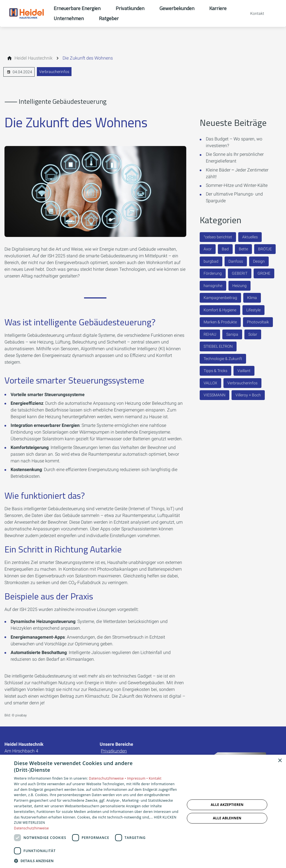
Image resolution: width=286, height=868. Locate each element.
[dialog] (143, 811)
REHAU (210, 334)
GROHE (264, 273)
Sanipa (232, 334)
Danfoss (236, 261)
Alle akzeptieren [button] (227, 805)
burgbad (211, 261)
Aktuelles (250, 237)
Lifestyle (253, 310)
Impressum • (138, 778)
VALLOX (210, 383)
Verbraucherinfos (54, 72)
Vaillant (244, 371)
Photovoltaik (258, 322)
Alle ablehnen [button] (227, 818)
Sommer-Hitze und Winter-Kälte (237, 185)
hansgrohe (213, 286)
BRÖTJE (265, 249)
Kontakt (155, 778)
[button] (97, 861)
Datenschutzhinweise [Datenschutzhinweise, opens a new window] (31, 828)
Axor (208, 249)
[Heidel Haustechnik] (34, 58)
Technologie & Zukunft (223, 359)
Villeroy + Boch (248, 395)
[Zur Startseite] (27, 13)
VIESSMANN (214, 395)
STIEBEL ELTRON (218, 346)
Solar (253, 334)
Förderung (213, 273)
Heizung (239, 286)
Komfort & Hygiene (220, 310)
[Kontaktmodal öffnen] (253, 13)
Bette (243, 249)
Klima (252, 298)
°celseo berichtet (218, 237)
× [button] (280, 761)
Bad (225, 249)
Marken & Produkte (220, 322)
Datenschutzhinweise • (108, 778)
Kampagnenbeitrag (220, 298)
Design (259, 261)
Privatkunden (114, 751)
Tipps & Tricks (215, 371)
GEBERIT (240, 273)
